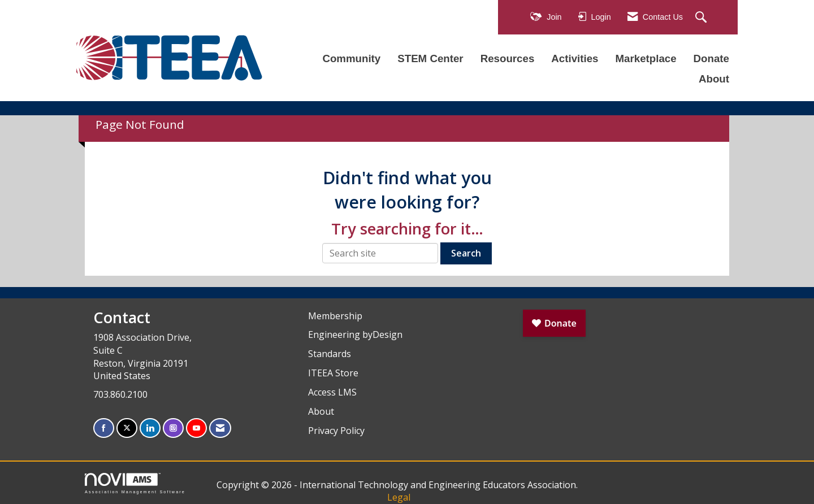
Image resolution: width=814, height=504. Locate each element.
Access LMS (332, 392)
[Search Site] (702, 18)
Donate (711, 58)
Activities (575, 58)
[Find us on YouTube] (196, 428)
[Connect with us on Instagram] (173, 428)
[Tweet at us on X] (127, 428)
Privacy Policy (336, 431)
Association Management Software (135, 483)
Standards (330, 354)
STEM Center (430, 58)
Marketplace (646, 58)
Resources (508, 58)
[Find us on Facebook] (104, 428)
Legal (399, 497)
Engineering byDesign (355, 334)
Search (466, 253)
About (714, 79)
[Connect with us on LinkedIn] (150, 428)
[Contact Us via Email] (220, 428)
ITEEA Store (333, 373)
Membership (335, 316)
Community (351, 58)
